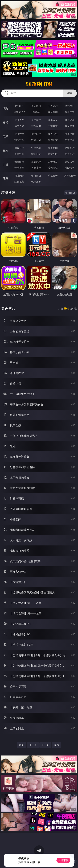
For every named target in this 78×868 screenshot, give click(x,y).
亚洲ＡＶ (19, 120)
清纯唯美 (36, 154)
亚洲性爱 (19, 134)
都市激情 (19, 162)
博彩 (5, 108)
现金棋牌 (53, 112)
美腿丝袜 (19, 154)
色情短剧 (36, 182)
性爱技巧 (70, 168)
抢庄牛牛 (70, 112)
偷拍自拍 (36, 134)
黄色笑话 (53, 168)
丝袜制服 (36, 126)
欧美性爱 (70, 134)
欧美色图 (53, 148)
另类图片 (70, 154)
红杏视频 (19, 182)
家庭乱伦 (36, 162)
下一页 (45, 745)
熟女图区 (53, 154)
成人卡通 (53, 134)
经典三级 (36, 140)
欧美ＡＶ (53, 120)
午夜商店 (36, 176)
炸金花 (36, 112)
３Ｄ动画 (70, 120)
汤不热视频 (70, 176)
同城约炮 (19, 176)
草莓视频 (53, 176)
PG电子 (19, 106)
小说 (5, 164)
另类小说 (36, 168)
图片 (5, 150)
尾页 (57, 745)
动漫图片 (70, 148)
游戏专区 (70, 106)
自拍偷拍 (36, 120)
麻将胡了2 (19, 112)
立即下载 (63, 860)
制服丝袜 (19, 140)
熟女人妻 (19, 126)
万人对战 (53, 106)
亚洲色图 (36, 148)
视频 (5, 122)
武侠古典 (70, 162)
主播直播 (53, 126)
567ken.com (39, 84)
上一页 (33, 745)
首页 (21, 745)
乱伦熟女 (53, 140)
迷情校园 (19, 168)
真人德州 (36, 106)
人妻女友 (53, 162)
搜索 (70, 93)
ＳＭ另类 (70, 126)
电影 (5, 136)
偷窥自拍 (19, 148)
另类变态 (70, 140)
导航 (5, 178)
